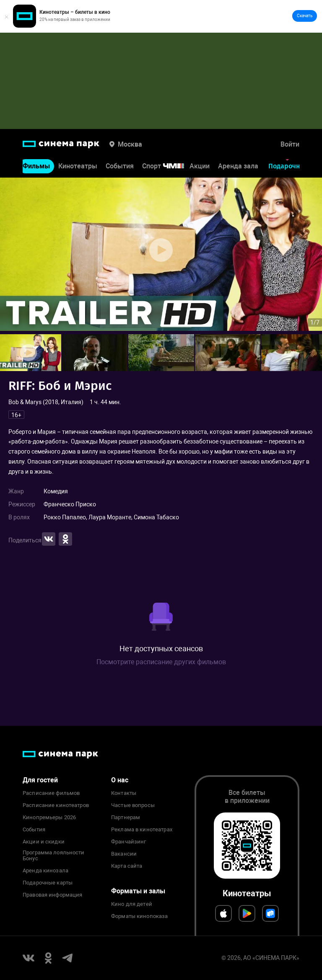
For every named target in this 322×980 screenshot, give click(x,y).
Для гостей (40, 780)
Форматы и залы (138, 891)
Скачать (305, 16)
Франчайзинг (129, 842)
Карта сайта (127, 866)
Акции (200, 166)
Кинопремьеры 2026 (49, 818)
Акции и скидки (44, 842)
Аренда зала (238, 166)
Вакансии (124, 854)
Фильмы (36, 166)
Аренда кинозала (45, 871)
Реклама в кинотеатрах (142, 830)
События (120, 166)
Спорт (169, 166)
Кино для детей (132, 904)
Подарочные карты (48, 883)
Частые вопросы (133, 805)
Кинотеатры (78, 166)
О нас (120, 780)
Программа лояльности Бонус (54, 856)
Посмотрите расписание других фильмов (161, 662)
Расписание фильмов (51, 793)
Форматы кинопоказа (139, 916)
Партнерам (126, 818)
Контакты (124, 793)
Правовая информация (52, 895)
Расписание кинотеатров (56, 805)
